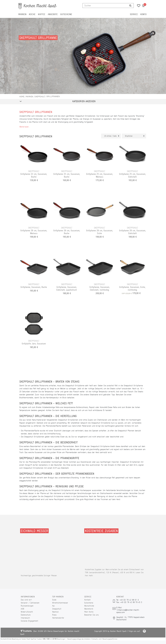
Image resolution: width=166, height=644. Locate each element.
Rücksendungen (27, 606)
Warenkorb (89, 609)
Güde (54, 600)
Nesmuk (55, 612)
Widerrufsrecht (27, 612)
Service (134, 14)
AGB (22, 609)
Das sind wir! (26, 600)
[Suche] (130, 6)
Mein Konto (89, 612)
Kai (53, 606)
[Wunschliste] (138, 6)
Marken (22, 14)
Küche (32, 14)
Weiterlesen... (25, 127)
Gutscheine (66, 14)
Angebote (53, 14)
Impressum (25, 618)
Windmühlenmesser (60, 603)
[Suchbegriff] (105, 6)
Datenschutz (26, 615)
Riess (54, 615)
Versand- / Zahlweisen (30, 603)
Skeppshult (40, 97)
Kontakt (87, 600)
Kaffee (42, 14)
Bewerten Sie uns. (92, 615)
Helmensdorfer (58, 618)
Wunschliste (89, 606)
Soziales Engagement (29, 621)
